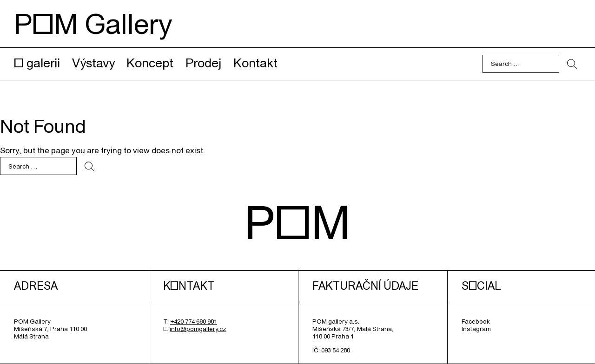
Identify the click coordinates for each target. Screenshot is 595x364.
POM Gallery (93, 24)
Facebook (476, 321)
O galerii (37, 63)
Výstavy (93, 63)
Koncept (150, 63)
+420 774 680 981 (194, 321)
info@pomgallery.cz (198, 329)
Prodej (203, 63)
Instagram (476, 329)
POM (297, 222)
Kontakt (255, 63)
